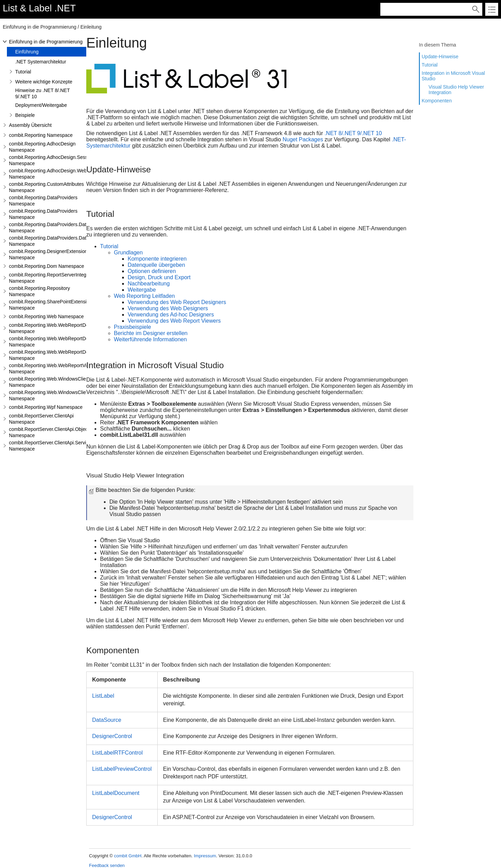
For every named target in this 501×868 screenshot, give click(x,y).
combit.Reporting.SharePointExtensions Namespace (52, 305)
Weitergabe (142, 290)
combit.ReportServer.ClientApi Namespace (41, 419)
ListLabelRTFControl (117, 753)
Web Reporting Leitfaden (144, 296)
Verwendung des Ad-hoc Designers (171, 315)
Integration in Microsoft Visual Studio (453, 76)
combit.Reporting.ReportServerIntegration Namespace (54, 278)
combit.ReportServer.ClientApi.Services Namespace (51, 446)
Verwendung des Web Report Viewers (174, 321)
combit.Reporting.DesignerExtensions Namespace (49, 254)
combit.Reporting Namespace (41, 135)
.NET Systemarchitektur (41, 62)
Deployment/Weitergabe (41, 105)
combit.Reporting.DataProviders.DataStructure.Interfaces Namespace (70, 241)
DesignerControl (112, 736)
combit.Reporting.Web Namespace (46, 316)
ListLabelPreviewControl (122, 769)
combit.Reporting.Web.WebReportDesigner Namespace (55, 328)
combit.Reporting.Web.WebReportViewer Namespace (53, 369)
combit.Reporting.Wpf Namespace (46, 407)
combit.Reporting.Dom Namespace (47, 266)
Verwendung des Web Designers (168, 308)
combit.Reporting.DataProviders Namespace (43, 201)
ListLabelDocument (116, 793)
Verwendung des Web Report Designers (177, 302)
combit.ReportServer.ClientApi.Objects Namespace (50, 432)
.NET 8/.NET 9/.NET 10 (353, 133)
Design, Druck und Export (159, 277)
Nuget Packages (303, 139)
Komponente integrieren (157, 259)
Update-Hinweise (440, 57)
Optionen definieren (152, 271)
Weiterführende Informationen (150, 339)
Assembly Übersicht (30, 125)
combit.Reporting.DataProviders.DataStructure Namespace (59, 228)
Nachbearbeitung (149, 284)
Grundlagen (128, 253)
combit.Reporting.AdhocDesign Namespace (42, 147)
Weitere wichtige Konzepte (44, 82)
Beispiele (25, 115)
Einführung (27, 52)
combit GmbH (127, 856)
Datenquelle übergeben (156, 265)
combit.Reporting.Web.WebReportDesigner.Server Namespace (63, 342)
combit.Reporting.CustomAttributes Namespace (46, 187)
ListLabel (103, 696)
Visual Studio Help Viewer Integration (456, 90)
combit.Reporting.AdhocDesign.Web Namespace (48, 174)
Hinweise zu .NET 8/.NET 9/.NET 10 (42, 93)
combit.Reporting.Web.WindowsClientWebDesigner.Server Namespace (72, 395)
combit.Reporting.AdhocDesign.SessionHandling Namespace (61, 160)
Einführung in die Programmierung (46, 42)
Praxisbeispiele (132, 327)
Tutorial (430, 65)
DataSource (107, 720)
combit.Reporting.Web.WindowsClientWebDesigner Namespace (64, 382)
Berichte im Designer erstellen (151, 333)
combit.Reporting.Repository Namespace (40, 291)
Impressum (205, 856)
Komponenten (437, 101)
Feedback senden (107, 865)
